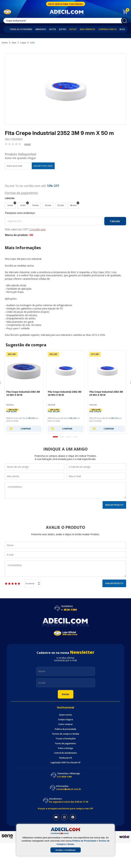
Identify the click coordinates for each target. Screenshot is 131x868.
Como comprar (66, 724)
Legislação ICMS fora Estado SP (66, 763)
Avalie (27, 144)
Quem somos (65, 715)
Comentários (65, 490)
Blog (122, 29)
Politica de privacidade (65, 729)
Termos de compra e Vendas (65, 734)
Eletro (63, 29)
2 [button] (62, 437)
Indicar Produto (114, 505)
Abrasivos (41, 29)
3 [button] (69, 437)
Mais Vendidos (88, 29)
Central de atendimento (65, 753)
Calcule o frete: (65, 213)
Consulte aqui (37, 229)
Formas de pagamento (21, 193)
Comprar (20, 428)
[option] (24, 392)
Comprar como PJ (107, 29)
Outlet (73, 29)
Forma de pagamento (66, 744)
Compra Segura (65, 720)
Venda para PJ (65, 758)
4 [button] (76, 437)
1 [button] (55, 437)
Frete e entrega (65, 748)
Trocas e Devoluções (66, 739)
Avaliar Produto (114, 583)
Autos (53, 29)
